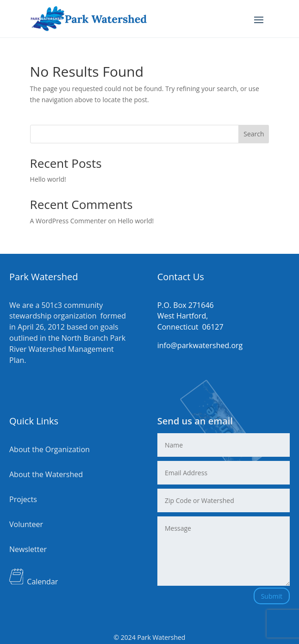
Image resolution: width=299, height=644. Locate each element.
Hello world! (48, 179)
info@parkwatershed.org (200, 345)
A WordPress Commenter (68, 221)
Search (254, 134)
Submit (272, 596)
